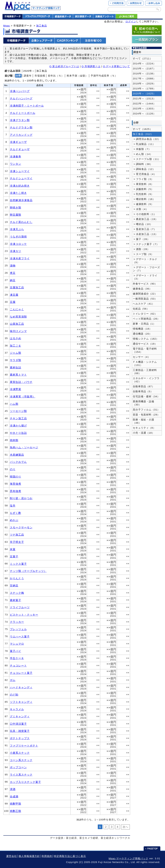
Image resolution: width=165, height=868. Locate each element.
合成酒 (14, 796)
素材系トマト (18, 375)
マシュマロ (17, 644)
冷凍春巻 (16, 156)
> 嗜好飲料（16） (144, 199)
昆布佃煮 (16, 491)
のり (13, 469)
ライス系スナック (21, 775)
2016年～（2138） (144, 74)
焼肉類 (14, 440)
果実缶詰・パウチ (21, 382)
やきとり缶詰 (18, 433)
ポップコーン (18, 767)
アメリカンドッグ (21, 135)
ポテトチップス (20, 738)
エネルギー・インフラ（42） (146, 380)
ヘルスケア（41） (144, 304)
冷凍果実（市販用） (23, 396)
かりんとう (17, 578)
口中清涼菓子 (18, 724)
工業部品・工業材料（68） (145, 372)
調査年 (28, 76)
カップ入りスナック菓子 (25, 782)
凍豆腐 (14, 295)
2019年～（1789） (144, 89)
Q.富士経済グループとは (64, 66)
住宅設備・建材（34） (146, 396)
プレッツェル (18, 629)
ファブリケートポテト (24, 746)
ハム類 (14, 404)
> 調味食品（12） (144, 169)
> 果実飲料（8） (143, 184)
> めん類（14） (143, 154)
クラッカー (17, 622)
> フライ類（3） (143, 179)
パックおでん (18, 462)
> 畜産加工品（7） (145, 229)
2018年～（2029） (144, 84)
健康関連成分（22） (145, 294)
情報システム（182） (146, 339)
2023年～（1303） (144, 109)
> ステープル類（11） (147, 159)
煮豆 (13, 273)
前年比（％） (56, 76)
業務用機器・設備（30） (143, 403)
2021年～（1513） (144, 99)
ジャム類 (16, 353)
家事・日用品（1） (144, 324)
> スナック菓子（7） (146, 244)
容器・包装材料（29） (146, 415)
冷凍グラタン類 (20, 120)
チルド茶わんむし (21, 222)
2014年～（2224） (144, 64)
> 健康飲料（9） (143, 204)
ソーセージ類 (18, 411)
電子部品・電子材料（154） (145, 350)
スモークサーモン (21, 527)
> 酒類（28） (141, 249)
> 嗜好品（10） (143, 224)
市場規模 (40, 76)
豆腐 (13, 302)
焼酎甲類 (16, 804)
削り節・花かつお (21, 498)
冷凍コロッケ (18, 244)
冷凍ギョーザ (18, 142)
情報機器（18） (142, 329)
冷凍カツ (16, 251)
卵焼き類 (16, 207)
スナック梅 (17, 593)
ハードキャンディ (21, 687)
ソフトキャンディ (21, 702)
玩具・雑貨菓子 (20, 731)
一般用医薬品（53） (145, 299)
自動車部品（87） (144, 386)
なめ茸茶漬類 (18, 317)
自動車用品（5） (143, 391)
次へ (125, 827)
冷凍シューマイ (20, 171)
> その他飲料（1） (145, 214)
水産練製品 (17, 455)
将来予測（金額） (77, 76)
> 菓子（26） (141, 239)
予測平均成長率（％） (104, 76)
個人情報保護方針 (29, 856)
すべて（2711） (143, 59)
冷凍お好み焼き (20, 186)
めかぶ (14, 520)
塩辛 (13, 506)
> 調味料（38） (143, 164)
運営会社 (12, 856)
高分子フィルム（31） (146, 410)
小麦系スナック (20, 753)
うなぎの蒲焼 (18, 237)
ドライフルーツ (20, 607)
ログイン (131, 22)
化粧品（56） (141, 309)
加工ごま (16, 346)
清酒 (13, 789)
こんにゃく (17, 309)
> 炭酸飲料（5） (143, 189)
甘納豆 (14, 585)
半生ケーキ (17, 658)
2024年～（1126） (144, 114)
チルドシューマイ (21, 178)
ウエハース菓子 (20, 636)
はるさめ (16, 338)
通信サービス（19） (145, 344)
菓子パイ (16, 651)
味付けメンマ (18, 331)
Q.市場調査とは (91, 66)
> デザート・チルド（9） (145, 261)
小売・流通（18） (144, 433)
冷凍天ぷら (17, 229)
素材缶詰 (16, 367)
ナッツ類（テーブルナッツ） (28, 571)
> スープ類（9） (143, 254)
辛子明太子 (17, 542)
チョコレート (18, 666)
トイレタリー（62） (145, 314)
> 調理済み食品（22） (147, 139)
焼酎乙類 (16, 811)
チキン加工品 (18, 418)
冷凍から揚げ (18, 425)
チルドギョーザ (20, 149)
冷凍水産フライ (20, 258)
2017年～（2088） (144, 79)
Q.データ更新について (117, 66)
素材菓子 (16, 600)
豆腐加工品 (17, 287)
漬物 (13, 266)
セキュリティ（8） (144, 428)
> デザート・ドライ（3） (145, 277)
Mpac (7, 26)
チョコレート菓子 (21, 673)
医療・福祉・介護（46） (143, 421)
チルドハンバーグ (21, 98)
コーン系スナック (21, 760)
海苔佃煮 (16, 484)
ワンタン (16, 164)
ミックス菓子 (18, 564)
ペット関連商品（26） (146, 319)
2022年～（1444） (144, 104)
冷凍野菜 (16, 389)
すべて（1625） (143, 129)
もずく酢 (16, 513)
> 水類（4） (141, 209)
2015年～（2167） (144, 69)
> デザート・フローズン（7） (146, 269)
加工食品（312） (143, 134)
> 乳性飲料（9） (143, 194)
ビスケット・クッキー (24, 615)
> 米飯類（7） (142, 149)
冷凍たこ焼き (18, 193)
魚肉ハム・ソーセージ (24, 447)
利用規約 (47, 856)
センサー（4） (142, 357)
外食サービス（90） (145, 284)
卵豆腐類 (16, 215)
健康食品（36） (142, 289)
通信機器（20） (142, 334)
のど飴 (14, 695)
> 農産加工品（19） (145, 219)
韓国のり (16, 477)
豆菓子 (14, 556)
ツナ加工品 (17, 535)
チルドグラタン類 (21, 127)
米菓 (13, 549)
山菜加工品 (17, 324)
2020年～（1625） (144, 94)
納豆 (13, 280)
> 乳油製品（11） (144, 144)
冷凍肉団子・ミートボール (27, 106)
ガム (13, 680)
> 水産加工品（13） (145, 234)
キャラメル (17, 709)
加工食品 (42, 26)
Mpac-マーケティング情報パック (128, 858)
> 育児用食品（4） (145, 174)
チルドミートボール (23, 113)
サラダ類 (16, 360)
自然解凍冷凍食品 (21, 200)
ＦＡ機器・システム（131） (145, 364)
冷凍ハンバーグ (20, 91)
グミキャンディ (20, 716)
